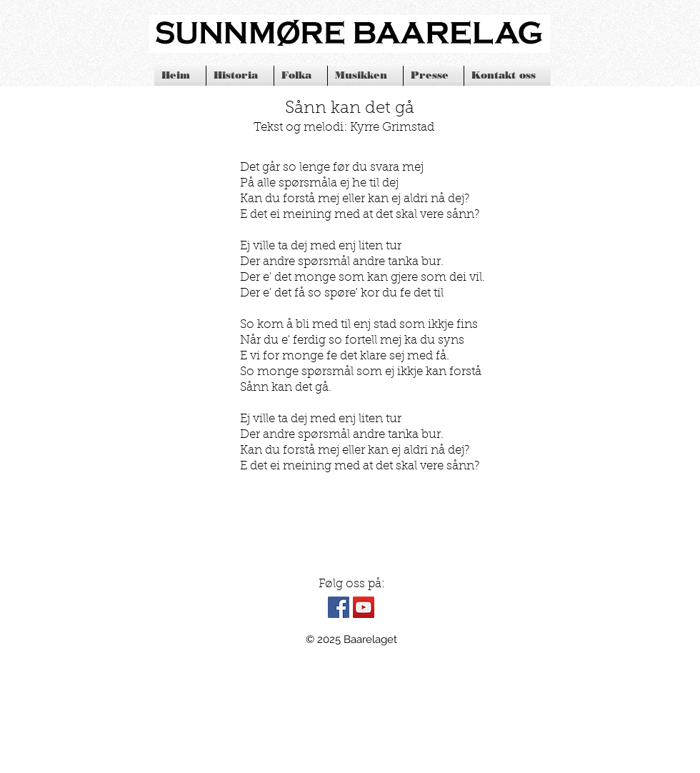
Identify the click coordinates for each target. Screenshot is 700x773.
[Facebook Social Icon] (339, 607)
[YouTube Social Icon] (364, 607)
